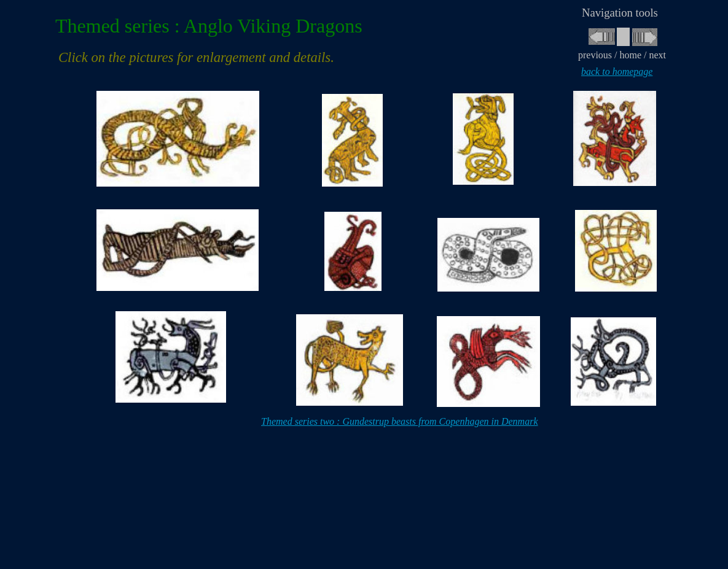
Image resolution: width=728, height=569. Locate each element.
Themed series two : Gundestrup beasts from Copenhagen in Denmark (399, 421)
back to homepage (617, 72)
